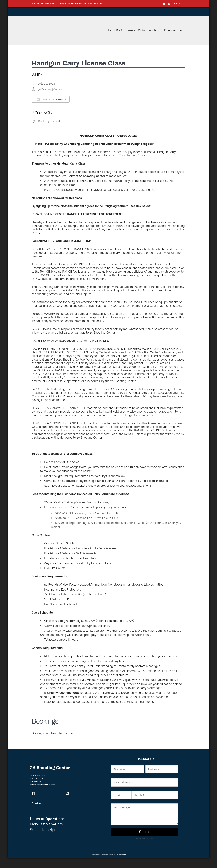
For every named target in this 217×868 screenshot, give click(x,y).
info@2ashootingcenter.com (85, 3)
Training (131, 30)
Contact (178, 4)
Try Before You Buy (171, 30)
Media (141, 30)
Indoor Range (116, 30)
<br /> (146, 802)
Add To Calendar (51, 99)
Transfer (153, 30)
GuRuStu (123, 855)
